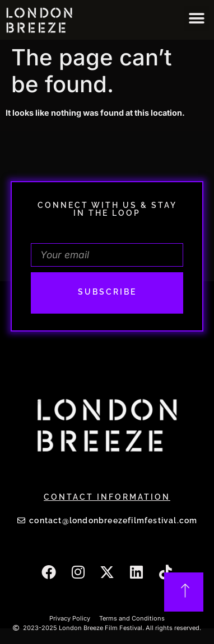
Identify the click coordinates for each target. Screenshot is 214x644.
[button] (196, 18)
